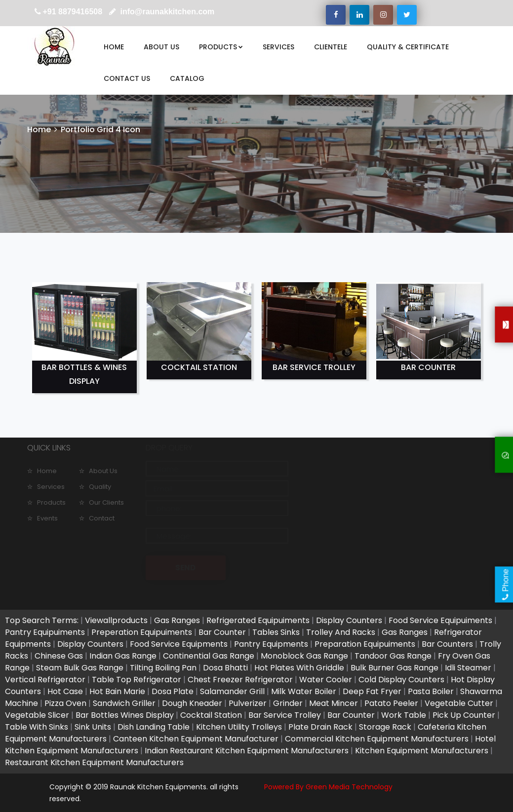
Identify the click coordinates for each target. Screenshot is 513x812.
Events (47, 518)
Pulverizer (248, 703)
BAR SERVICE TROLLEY (314, 367)
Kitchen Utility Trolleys (239, 727)
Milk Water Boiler (304, 691)
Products (51, 502)
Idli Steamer (468, 668)
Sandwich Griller (124, 703)
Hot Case (65, 691)
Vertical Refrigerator (45, 680)
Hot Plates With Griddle (299, 668)
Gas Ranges (177, 620)
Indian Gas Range (123, 656)
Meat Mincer (334, 703)
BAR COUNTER (428, 367)
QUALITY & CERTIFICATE (408, 47)
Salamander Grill (232, 691)
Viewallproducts (116, 620)
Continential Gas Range (209, 656)
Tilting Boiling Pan (163, 668)
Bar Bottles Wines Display (125, 715)
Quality (100, 487)
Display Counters (349, 620)
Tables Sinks (276, 632)
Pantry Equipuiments (45, 632)
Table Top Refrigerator (137, 680)
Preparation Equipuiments (366, 644)
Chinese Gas (59, 656)
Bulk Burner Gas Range (395, 668)
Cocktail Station (211, 715)
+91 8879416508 (73, 12)
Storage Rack (385, 727)
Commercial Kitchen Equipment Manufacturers (377, 739)
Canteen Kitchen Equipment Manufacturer (196, 739)
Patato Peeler (391, 703)
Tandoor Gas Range (393, 656)
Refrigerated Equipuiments (258, 620)
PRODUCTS (221, 47)
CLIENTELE (331, 47)
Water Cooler (326, 680)
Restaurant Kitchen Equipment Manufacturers (94, 762)
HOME (114, 47)
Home (39, 129)
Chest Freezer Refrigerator (240, 680)
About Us (103, 471)
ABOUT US (161, 47)
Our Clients (106, 502)
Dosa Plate (173, 691)
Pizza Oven (65, 703)
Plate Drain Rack (320, 727)
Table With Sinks (37, 727)
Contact (102, 518)
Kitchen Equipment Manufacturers (422, 751)
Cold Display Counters (401, 680)
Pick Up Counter (464, 715)
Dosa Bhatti (225, 668)
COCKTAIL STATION (199, 367)
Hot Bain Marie (117, 691)
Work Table (404, 715)
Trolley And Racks (341, 632)
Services (51, 487)
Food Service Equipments (179, 644)
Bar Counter (222, 632)
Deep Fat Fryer (372, 691)
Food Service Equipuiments (440, 620)
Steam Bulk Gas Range (80, 668)
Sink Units (93, 727)
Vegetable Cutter (459, 703)
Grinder (288, 703)
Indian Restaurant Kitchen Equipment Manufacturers (247, 751)
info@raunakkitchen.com (166, 12)
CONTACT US (127, 78)
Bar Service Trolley (285, 715)
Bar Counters (448, 644)
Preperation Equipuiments (142, 632)
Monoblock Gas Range (304, 656)
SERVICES (278, 47)
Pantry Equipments (272, 644)
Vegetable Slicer (37, 715)
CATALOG (187, 78)
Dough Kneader (192, 703)
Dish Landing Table (154, 727)
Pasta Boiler (431, 691)
